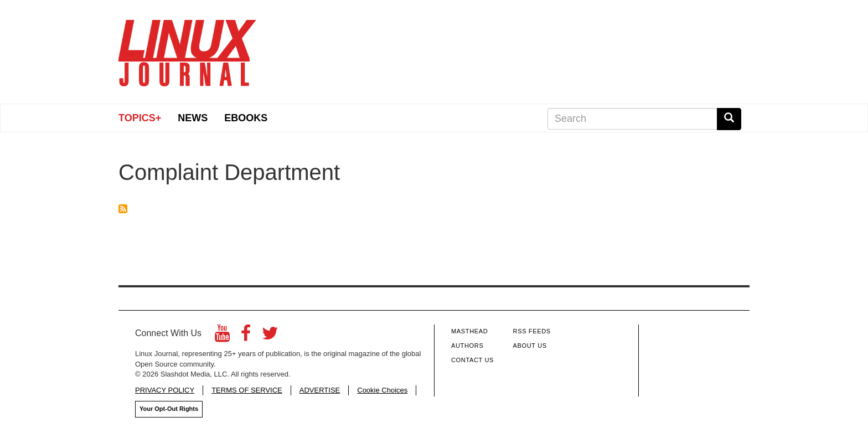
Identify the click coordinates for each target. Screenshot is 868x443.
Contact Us (472, 360)
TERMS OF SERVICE (247, 390)
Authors (467, 346)
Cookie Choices (382, 390)
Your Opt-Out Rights (169, 409)
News (193, 118)
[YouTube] (222, 336)
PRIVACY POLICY (165, 390)
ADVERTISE (320, 390)
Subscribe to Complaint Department (123, 209)
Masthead (469, 331)
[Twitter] (270, 336)
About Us (530, 346)
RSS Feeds (532, 331)
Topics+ (140, 118)
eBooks (246, 118)
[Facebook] (246, 336)
